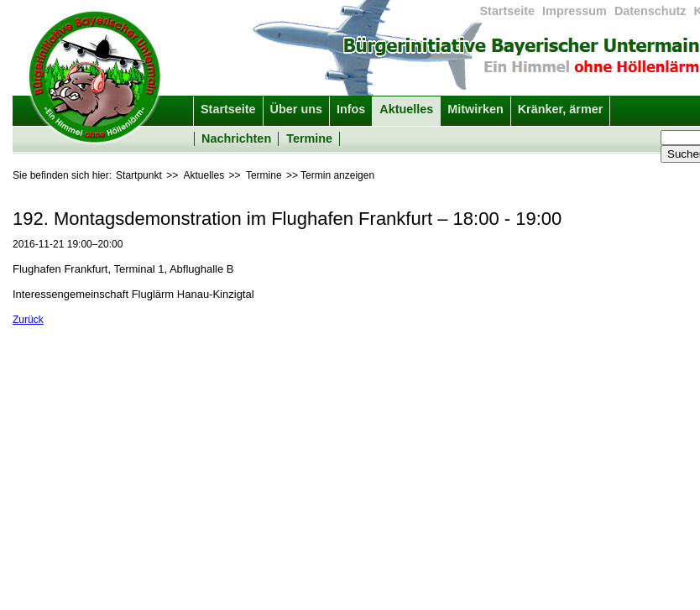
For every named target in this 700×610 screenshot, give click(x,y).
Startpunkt (139, 175)
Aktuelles (406, 109)
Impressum (575, 11)
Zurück (28, 320)
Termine (309, 138)
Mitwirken (475, 109)
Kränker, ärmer (561, 109)
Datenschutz (650, 11)
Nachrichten (236, 138)
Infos (351, 109)
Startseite (508, 11)
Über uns (296, 109)
